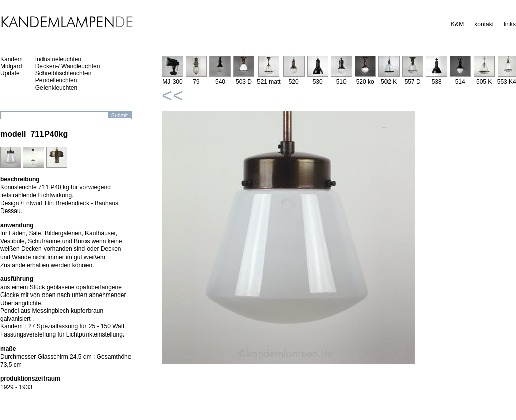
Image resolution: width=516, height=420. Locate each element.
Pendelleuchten (56, 80)
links (510, 24)
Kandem (11, 59)
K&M (457, 24)
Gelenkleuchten (56, 88)
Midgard (11, 66)
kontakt (484, 24)
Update (10, 73)
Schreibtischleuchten (63, 73)
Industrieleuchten (58, 59)
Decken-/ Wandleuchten (68, 66)
